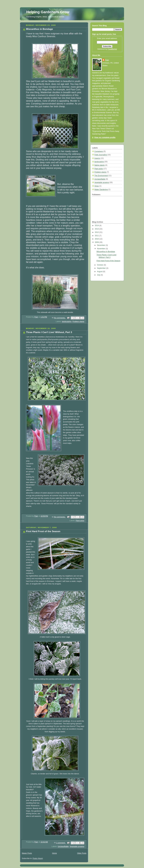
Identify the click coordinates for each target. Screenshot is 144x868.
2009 (97, 242)
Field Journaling (101, 155)
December (101, 245)
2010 (97, 239)
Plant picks (80, 521)
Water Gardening (101, 190)
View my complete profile (105, 137)
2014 (97, 226)
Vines (97, 186)
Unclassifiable (63, 846)
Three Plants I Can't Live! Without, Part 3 (49, 332)
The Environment (101, 176)
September (102, 268)
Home (54, 853)
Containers (99, 151)
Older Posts (82, 853)
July (99, 275)
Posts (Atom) (38, 858)
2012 (97, 232)
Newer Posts (27, 853)
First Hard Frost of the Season (43, 531)
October (100, 265)
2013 (97, 229)
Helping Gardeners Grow (48, 12)
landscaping (67, 322)
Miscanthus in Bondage (39, 29)
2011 (97, 236)
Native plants (99, 165)
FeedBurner (112, 49)
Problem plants (78, 322)
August (100, 272)
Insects (97, 158)
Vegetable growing (77, 846)
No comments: (60, 318)
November (101, 249)
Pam (107, 60)
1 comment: (61, 843)
